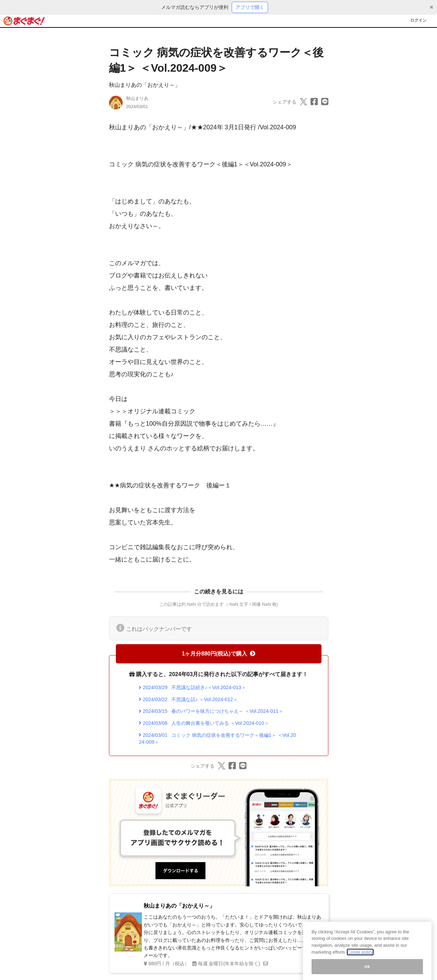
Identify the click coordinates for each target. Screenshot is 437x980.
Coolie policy (360, 959)
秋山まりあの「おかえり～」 (145, 85)
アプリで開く (250, 7)
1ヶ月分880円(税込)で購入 (218, 654)
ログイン (418, 20)
